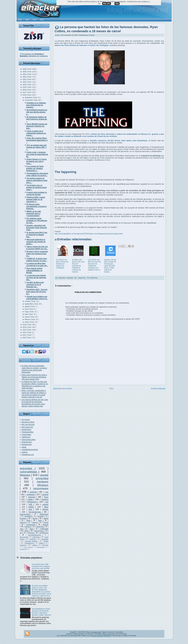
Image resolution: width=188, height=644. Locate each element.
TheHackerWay (28, 432)
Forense (31, 533)
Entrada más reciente (64, 389)
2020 (25, 85)
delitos (42, 543)
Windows (43, 485)
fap (76, 278)
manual (32, 497)
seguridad (27, 468)
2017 (25, 92)
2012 (25, 332)
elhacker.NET (97, 632)
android (34, 492)
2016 (25, 95)
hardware (43, 482)
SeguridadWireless (35, 535)
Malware (25, 475)
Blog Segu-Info (27, 427)
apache (46, 525)
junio (27, 309)
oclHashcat (23, 549)
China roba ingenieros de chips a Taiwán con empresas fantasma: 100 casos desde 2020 (34, 377)
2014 (25, 327)
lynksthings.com (28, 455)
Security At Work (28, 422)
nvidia (30, 499)
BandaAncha (27, 445)
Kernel (46, 522)
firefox (35, 518)
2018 (25, 90)
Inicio (111, 389)
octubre (28, 301)
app (31, 509)
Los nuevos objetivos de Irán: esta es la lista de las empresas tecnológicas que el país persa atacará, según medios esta (35, 403)
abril (27, 314)
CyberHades (26, 435)
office (29, 520)
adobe (46, 518)
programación (26, 514)
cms (22, 529)
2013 (25, 330)
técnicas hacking (32, 541)
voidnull (25, 452)
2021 (25, 82)
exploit (45, 504)
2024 (25, 74)
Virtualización (30, 543)
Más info (107, 4)
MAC (27, 531)
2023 (25, 77)
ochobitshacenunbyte (30, 450)
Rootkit (46, 541)
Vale (117, 4)
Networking (44, 514)
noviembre (29, 100)
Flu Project (26, 420)
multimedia (44, 529)
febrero (28, 319)
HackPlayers (26, 430)
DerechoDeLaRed (29, 440)
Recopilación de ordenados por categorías (34, 55)
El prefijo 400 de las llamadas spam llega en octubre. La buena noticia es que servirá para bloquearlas (34, 369)
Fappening (82, 278)
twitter (32, 507)
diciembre (29, 98)
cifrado (45, 509)
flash (32, 529)
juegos (35, 522)
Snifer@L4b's (27, 442)
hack (40, 520)
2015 (25, 325)
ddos (46, 507)
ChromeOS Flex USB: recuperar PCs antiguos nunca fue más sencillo (41, 566)
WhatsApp (33, 502)
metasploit (45, 539)
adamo (35, 545)
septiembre (29, 304)
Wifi (31, 504)
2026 (25, 69)
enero (27, 322)
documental (24, 537)
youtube (41, 516)
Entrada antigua (157, 389)
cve (47, 492)
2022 (25, 79)
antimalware (41, 547)
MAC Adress (28, 547)
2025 (25, 72)
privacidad (42, 478)
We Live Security (28, 425)
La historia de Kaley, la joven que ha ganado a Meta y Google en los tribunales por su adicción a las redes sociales (35, 385)
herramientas (35, 512)
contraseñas (31, 525)
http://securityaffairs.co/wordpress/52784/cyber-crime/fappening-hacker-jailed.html (89, 234)
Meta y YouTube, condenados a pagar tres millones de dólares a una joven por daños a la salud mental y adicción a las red (34, 394)
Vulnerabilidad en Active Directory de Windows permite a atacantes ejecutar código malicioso (41, 612)
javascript (40, 527)
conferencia (44, 533)
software (31, 494)
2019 (25, 87)
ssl (21, 533)
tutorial (45, 494)
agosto (27, 307)
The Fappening (92, 278)
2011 (25, 335)
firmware (24, 518)
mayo (27, 312)
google (44, 475)
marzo (27, 317)
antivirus (23, 522)
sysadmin (28, 516)
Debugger (36, 537)
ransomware (41, 488)
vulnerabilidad (29, 472)
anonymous (39, 531)
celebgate (70, 278)
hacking (45, 499)
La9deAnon (26, 437)
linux (46, 497)
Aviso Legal (107, 634)
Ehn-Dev (45, 545)
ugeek (24, 447)
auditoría (33, 539)
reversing (23, 545)
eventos (28, 527)
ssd (47, 502)
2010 (25, 338)
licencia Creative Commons (101, 636)
